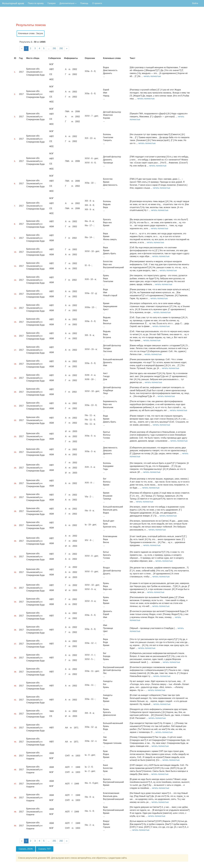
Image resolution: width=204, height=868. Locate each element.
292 (61, 48)
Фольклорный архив (13, 3)
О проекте (97, 3)
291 (54, 48)
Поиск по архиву (36, 3)
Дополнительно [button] (68, 3)
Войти (195, 3)
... (48, 48)
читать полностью (152, 76)
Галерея (52, 3)
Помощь (84, 3)
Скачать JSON (26, 849)
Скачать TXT (45, 849)
